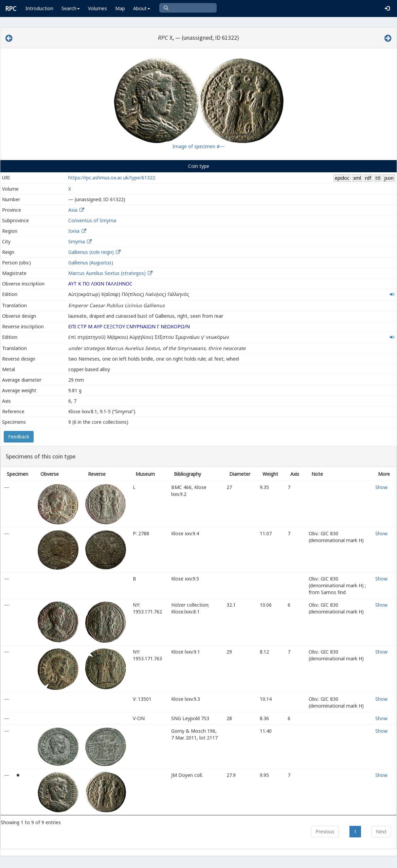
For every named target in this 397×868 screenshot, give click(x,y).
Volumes (97, 8)
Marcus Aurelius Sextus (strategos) (108, 273)
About (142, 8)
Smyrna (77, 241)
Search (71, 8)
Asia (73, 210)
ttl (378, 178)
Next (381, 831)
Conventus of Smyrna (92, 220)
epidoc (342, 178)
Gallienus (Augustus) (91, 263)
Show (381, 487)
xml (357, 178)
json (389, 178)
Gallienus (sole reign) (91, 252)
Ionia (74, 231)
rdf (368, 178)
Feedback (19, 437)
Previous (325, 831)
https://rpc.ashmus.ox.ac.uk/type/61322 (112, 178)
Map (120, 8)
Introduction (39, 8)
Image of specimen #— (199, 146)
